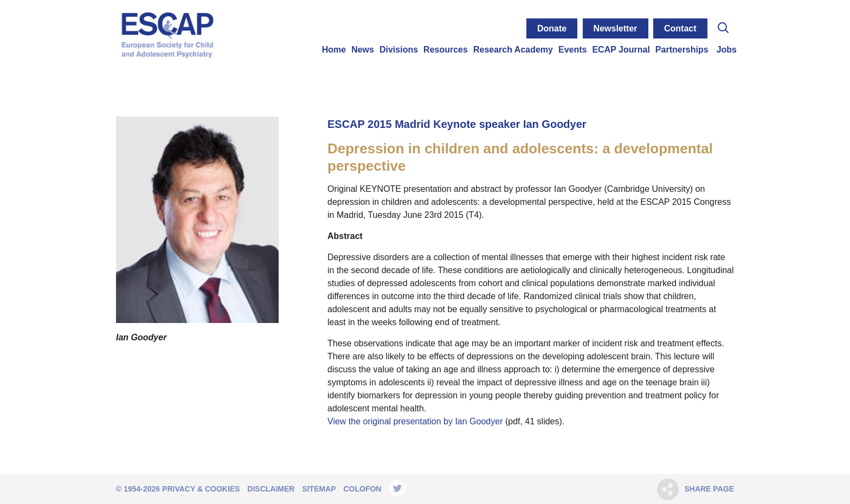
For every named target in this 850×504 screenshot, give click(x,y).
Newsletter (616, 28)
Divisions (399, 50)
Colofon (362, 489)
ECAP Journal (621, 50)
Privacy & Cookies (201, 489)
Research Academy (513, 50)
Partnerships (682, 50)
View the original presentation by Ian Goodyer (416, 421)
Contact (680, 28)
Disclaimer (271, 489)
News (363, 50)
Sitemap (319, 489)
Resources (446, 50)
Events (572, 50)
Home (334, 50)
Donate (552, 28)
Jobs (727, 50)
